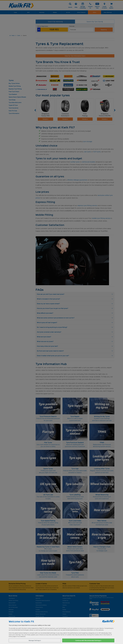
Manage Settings (35, 640)
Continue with (88, 640)
